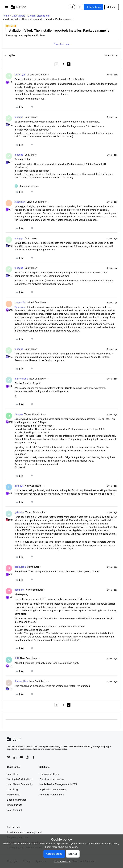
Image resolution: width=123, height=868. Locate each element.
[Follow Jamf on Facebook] (34, 757)
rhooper (19, 414)
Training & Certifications (20, 779)
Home (6, 16)
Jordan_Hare (21, 681)
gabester (19, 512)
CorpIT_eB (20, 75)
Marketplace (14, 795)
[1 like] (27, 186)
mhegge (19, 117)
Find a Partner (14, 805)
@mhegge (20, 307)
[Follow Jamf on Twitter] (9, 757)
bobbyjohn (20, 567)
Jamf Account (14, 810)
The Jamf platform (49, 774)
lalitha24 (19, 486)
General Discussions (39, 16)
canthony (19, 590)
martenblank (21, 379)
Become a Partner (16, 800)
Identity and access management (25, 832)
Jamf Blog (12, 789)
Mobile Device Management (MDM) (58, 784)
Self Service (13, 827)
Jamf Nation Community (20, 784)
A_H (17, 658)
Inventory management (52, 795)
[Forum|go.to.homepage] (18, 7)
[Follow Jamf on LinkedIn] (15, 757)
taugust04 (20, 202)
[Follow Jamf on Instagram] (27, 757)
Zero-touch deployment (52, 779)
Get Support (18, 16)
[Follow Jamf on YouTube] (21, 757)
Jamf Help (12, 774)
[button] (6, 8)
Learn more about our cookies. (62, 847)
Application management (53, 789)
